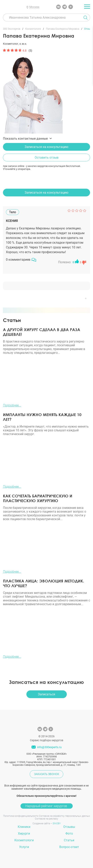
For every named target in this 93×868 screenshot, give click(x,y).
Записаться (46, 694)
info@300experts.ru (49, 747)
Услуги (24, 847)
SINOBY (57, 824)
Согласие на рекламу (46, 819)
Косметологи (24, 840)
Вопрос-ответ (69, 847)
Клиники (24, 827)
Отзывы (69, 827)
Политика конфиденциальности (21, 816)
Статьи (69, 840)
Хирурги (24, 833)
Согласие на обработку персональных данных (65, 816)
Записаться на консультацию (46, 147)
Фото (69, 833)
